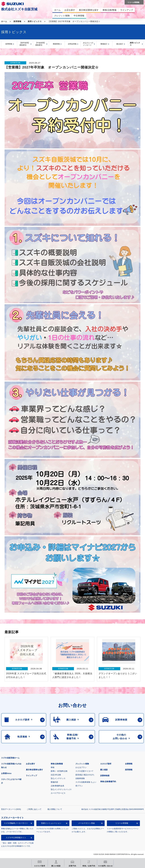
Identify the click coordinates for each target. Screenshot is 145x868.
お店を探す (31, 764)
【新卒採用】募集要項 (25, 44)
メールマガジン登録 (86, 823)
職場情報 (56, 44)
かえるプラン (81, 767)
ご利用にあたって (34, 809)
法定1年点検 (56, 775)
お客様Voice (6, 773)
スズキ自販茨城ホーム (10, 758)
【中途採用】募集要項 (40, 44)
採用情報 (17, 21)
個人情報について (55, 809)
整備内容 (54, 782)
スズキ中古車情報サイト (16, 838)
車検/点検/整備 (57, 764)
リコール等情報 (122, 823)
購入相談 (104, 770)
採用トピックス (35, 21)
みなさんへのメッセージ (88, 44)
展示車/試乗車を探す (34, 770)
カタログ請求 (106, 764)
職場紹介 (104, 44)
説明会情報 (72, 44)
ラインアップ (31, 776)
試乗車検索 (105, 776)
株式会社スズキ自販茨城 (19, 9)
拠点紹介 (120, 44)
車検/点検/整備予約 (108, 782)
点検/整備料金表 (57, 786)
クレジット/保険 (82, 764)
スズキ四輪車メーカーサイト (16, 823)
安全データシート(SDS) (11, 809)
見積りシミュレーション (51, 823)
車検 (53, 767)
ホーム (4, 21)
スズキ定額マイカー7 (84, 771)
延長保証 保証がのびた (85, 775)
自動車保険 (80, 778)
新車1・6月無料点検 (59, 771)
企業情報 (129, 764)
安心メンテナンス (58, 778)
